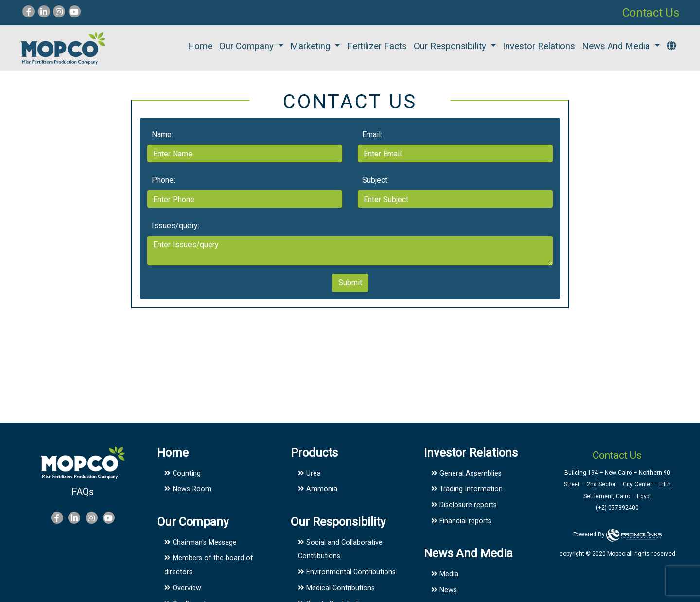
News (444, 590)
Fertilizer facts (377, 46)
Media (445, 574)
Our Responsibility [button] (451, 46)
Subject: (376, 180)
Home (200, 46)
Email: (372, 134)
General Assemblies (466, 473)
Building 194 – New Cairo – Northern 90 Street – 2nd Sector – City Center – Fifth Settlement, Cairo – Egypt (617, 484)
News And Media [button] (617, 46)
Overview (183, 588)
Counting (183, 473)
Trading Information (467, 489)
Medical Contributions (336, 588)
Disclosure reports (464, 505)
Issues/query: (175, 226)
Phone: (163, 180)
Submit (350, 283)
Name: (162, 134)
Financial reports (461, 521)
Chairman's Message (201, 542)
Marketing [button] (311, 46)
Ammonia (318, 489)
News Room (188, 489)
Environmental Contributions (347, 572)
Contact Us (651, 13)
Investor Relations (539, 46)
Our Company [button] (248, 46)
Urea (309, 473)
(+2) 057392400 (617, 508)
